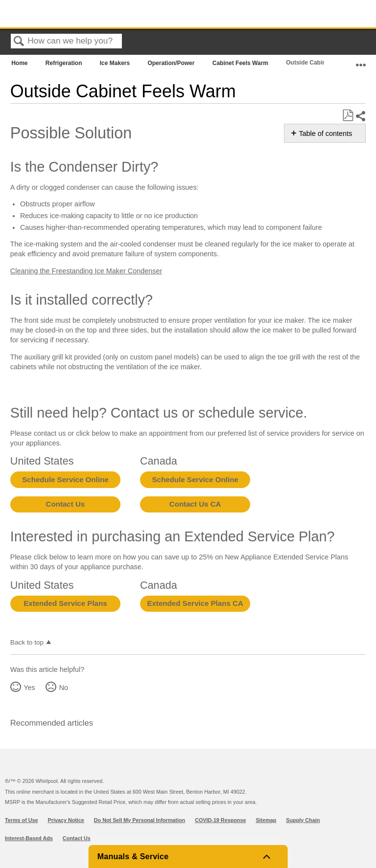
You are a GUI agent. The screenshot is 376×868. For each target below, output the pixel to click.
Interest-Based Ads (29, 838)
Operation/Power (172, 63)
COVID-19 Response (220, 820)
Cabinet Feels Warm (241, 63)
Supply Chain (303, 820)
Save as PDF (348, 116)
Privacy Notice (66, 820)
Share (360, 116)
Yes (29, 688)
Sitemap (266, 820)
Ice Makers (116, 63)
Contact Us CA (195, 504)
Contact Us (66, 504)
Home (20, 63)
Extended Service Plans (65, 603)
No (64, 688)
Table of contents (325, 134)
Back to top (27, 642)
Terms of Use (22, 820)
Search (19, 42)
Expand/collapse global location (361, 61)
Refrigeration (65, 63)
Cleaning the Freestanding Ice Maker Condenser (86, 271)
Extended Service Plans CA (195, 603)
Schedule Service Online (65, 479)
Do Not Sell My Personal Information (140, 820)
